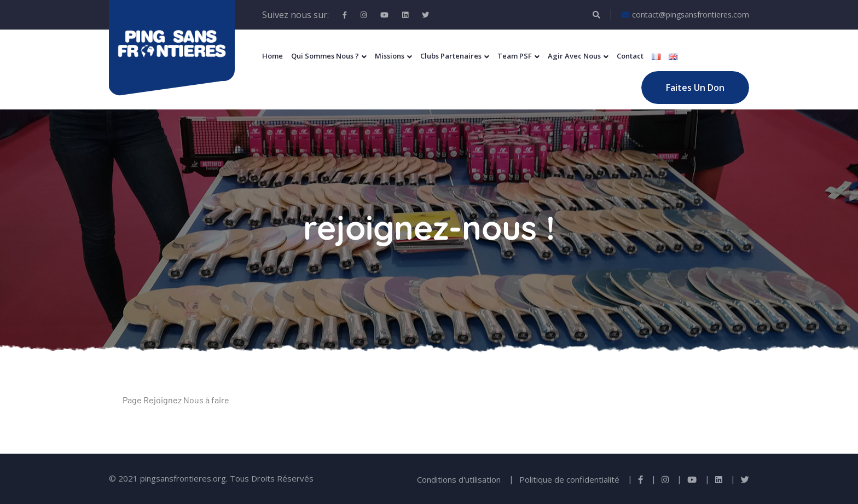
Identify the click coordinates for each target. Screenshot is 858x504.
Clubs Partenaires (451, 56)
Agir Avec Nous (574, 56)
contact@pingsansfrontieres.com (685, 15)
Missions (390, 56)
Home (273, 56)
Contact (630, 56)
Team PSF (515, 56)
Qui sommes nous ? (325, 56)
